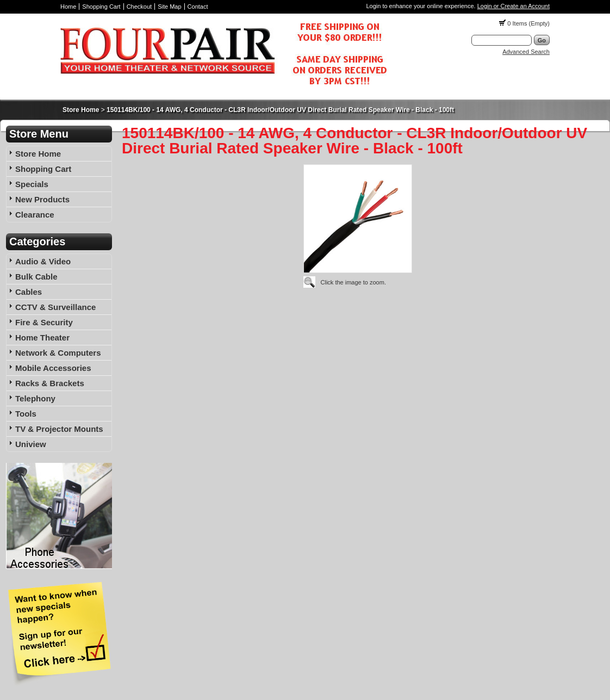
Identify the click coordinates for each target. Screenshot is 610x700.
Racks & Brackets (50, 383)
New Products (42, 199)
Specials (32, 184)
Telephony (35, 398)
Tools (26, 414)
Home (68, 7)
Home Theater (42, 337)
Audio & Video (43, 261)
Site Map (169, 7)
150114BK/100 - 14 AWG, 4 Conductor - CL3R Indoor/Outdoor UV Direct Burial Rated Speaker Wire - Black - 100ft (280, 110)
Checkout (139, 7)
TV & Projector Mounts (59, 429)
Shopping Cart (101, 7)
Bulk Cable (36, 277)
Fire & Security (44, 322)
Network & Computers (58, 353)
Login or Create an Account (513, 6)
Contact (198, 7)
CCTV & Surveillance (55, 307)
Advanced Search (526, 52)
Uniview (31, 444)
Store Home (81, 110)
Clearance (35, 215)
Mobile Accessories (53, 368)
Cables (29, 292)
